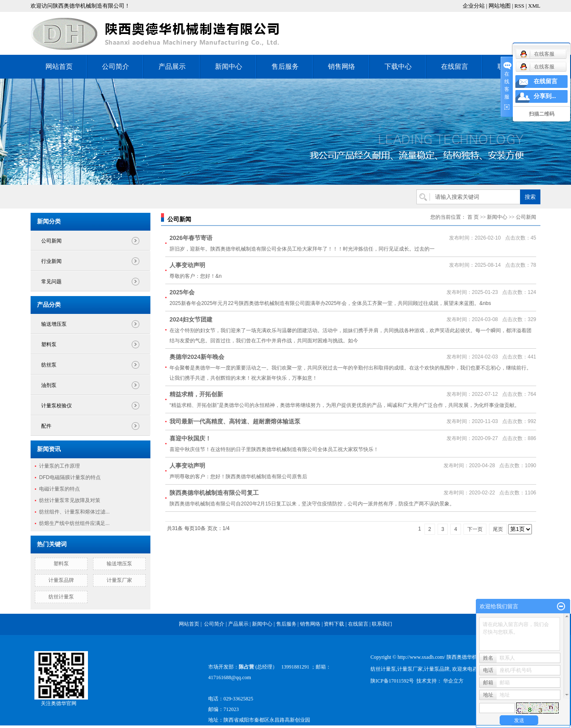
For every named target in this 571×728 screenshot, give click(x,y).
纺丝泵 (49, 365)
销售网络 (342, 66)
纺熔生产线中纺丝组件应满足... (74, 523)
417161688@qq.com (230, 677)
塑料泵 (49, 344)
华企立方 (453, 681)
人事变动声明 (187, 265)
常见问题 (51, 282)
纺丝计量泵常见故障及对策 (70, 500)
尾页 (498, 529)
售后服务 (285, 66)
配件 (46, 426)
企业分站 (474, 6)
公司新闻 (51, 241)
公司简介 (116, 66)
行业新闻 (51, 261)
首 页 (473, 217)
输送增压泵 (54, 324)
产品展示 (172, 66)
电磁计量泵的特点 (59, 489)
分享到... (545, 96)
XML (534, 6)
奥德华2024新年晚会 (197, 357)
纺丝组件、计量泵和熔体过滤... (74, 512)
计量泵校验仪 (57, 406)
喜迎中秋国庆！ (190, 438)
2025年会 (182, 292)
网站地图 (500, 6)
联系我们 (382, 624)
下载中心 (398, 66)
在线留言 (455, 66)
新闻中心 (229, 66)
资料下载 (335, 624)
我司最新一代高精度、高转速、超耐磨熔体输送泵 (235, 421)
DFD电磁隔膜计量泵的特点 (70, 477)
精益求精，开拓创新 (196, 394)
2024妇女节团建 (191, 319)
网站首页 (59, 66)
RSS (519, 6)
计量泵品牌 (61, 580)
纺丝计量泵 (61, 597)
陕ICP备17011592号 (392, 681)
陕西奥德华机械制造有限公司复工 (214, 493)
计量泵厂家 (119, 580)
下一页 (475, 529)
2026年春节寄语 (191, 238)
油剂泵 (49, 385)
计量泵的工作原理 (59, 466)
